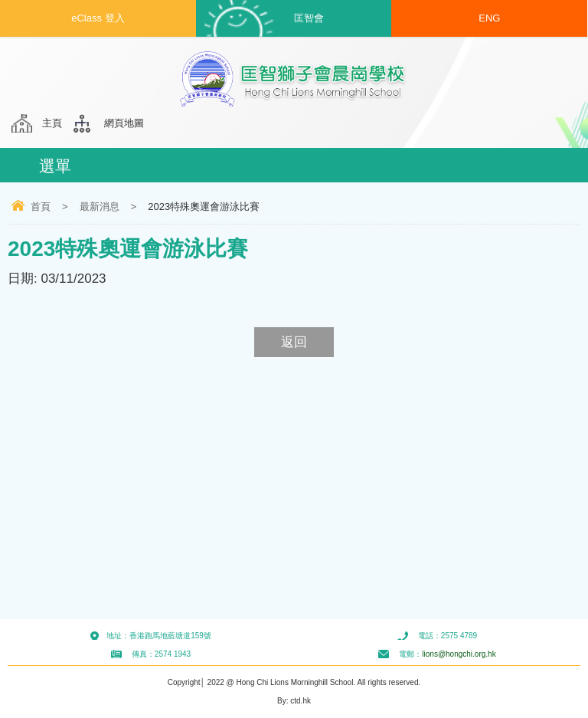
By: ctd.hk (294, 701)
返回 (294, 342)
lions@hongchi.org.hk (459, 654)
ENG (489, 18)
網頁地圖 (124, 123)
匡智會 (309, 18)
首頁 (41, 207)
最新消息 (100, 207)
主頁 (52, 123)
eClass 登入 (98, 18)
